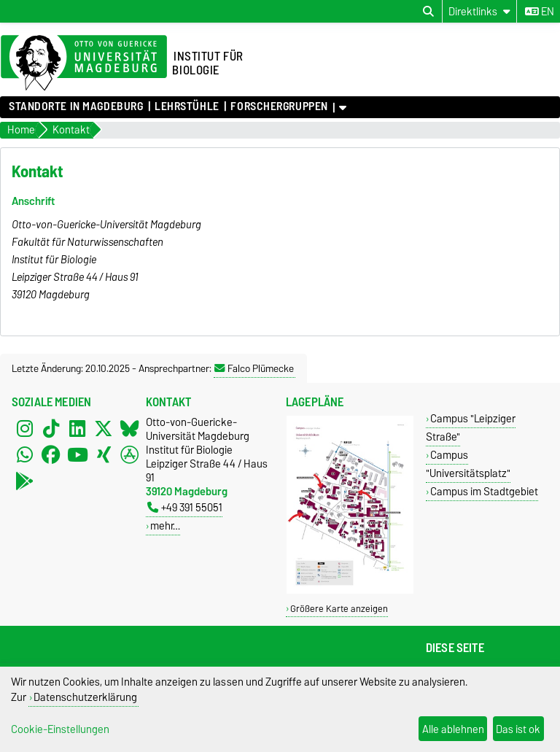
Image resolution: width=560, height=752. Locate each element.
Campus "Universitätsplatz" (468, 464)
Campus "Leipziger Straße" (471, 427)
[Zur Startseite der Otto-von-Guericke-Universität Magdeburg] (84, 63)
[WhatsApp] (25, 454)
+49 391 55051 (185, 507)
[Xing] (104, 454)
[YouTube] (77, 454)
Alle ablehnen (453, 729)
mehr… (165, 526)
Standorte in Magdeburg (76, 106)
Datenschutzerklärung (85, 697)
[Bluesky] (130, 428)
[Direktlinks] (479, 11)
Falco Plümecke (254, 368)
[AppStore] (130, 454)
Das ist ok (518, 729)
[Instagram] (25, 428)
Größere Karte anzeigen (339, 609)
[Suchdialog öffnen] (428, 12)
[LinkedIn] (77, 428)
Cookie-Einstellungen (60, 729)
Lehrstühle (187, 106)
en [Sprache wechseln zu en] (540, 12)
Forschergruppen (279, 106)
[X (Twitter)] (104, 428)
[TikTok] (51, 428)
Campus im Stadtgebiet (484, 491)
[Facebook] (51, 454)
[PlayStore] (25, 481)
